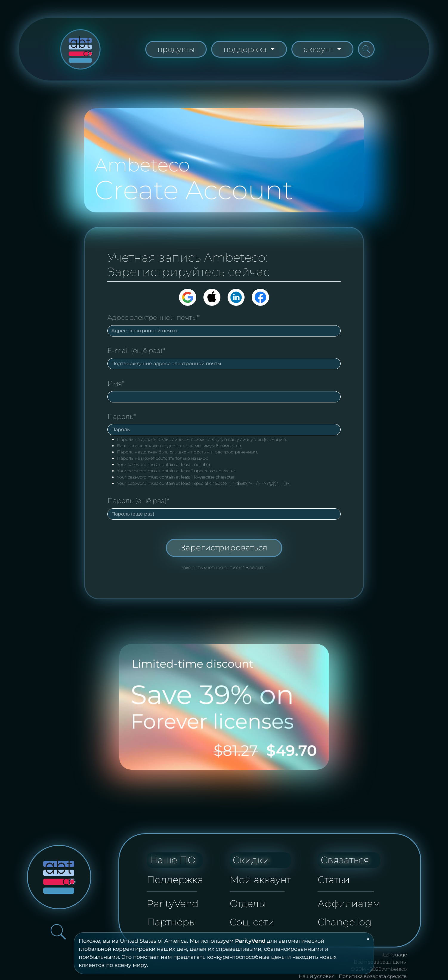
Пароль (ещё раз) (138, 501)
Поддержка (175, 880)
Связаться (345, 860)
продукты (176, 49)
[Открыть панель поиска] (366, 49)
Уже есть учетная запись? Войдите (224, 568)
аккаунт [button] (319, 49)
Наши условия (317, 976)
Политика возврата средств (373, 976)
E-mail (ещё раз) (136, 351)
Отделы (248, 903)
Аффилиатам (349, 903)
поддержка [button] (246, 49)
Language (395, 955)
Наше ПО (173, 860)
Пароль (122, 416)
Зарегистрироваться (224, 548)
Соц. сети (252, 922)
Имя (116, 383)
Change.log (345, 922)
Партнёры (172, 922)
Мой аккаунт (260, 880)
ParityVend (250, 941)
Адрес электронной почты (153, 317)
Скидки (251, 860)
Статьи (334, 880)
